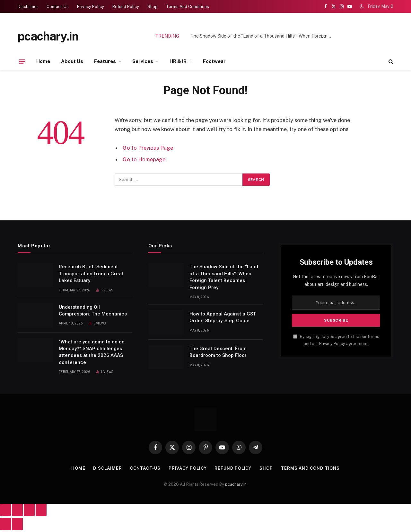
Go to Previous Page (148, 148)
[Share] (29, 510)
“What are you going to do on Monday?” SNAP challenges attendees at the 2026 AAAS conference (92, 352)
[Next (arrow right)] (17, 524)
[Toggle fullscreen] (17, 510)
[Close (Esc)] (41, 510)
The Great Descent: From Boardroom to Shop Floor (218, 352)
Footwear (214, 61)
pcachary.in (236, 484)
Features (105, 61)
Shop (153, 7)
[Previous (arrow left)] (5, 524)
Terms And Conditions (188, 7)
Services (143, 61)
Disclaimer (28, 7)
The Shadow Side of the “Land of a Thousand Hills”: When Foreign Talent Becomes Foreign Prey (263, 36)
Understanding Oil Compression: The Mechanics (93, 310)
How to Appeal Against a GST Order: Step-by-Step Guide (223, 317)
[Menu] (22, 61)
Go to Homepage (144, 159)
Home (43, 61)
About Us (72, 61)
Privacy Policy (91, 7)
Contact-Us (58, 7)
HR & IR (178, 61)
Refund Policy (126, 7)
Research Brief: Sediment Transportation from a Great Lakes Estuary (91, 274)
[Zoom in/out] (5, 510)
